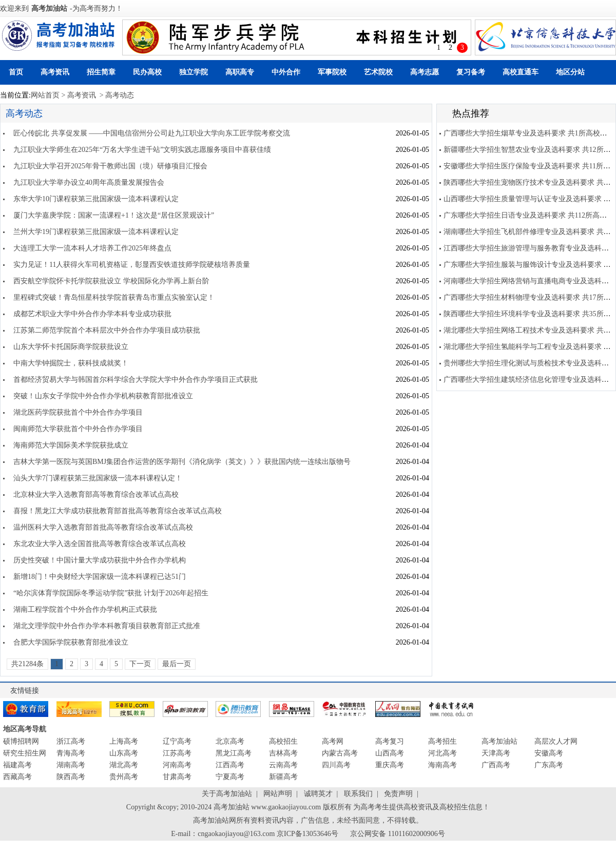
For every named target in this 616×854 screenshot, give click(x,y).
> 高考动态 (116, 95)
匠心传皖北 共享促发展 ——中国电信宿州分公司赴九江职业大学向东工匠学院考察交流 (152, 133)
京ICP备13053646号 (307, 834)
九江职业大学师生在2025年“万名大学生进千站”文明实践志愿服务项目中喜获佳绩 (142, 150)
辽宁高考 (177, 741)
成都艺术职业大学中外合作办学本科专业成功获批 (92, 314)
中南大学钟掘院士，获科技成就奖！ (71, 363)
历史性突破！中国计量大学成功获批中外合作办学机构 (100, 560)
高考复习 (390, 741)
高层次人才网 (556, 741)
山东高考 (124, 753)
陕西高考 (71, 777)
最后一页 (177, 664)
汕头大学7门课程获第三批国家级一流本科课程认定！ (98, 478)
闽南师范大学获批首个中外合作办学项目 (78, 429)
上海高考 (124, 741)
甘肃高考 (177, 777)
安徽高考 (549, 753)
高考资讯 (55, 72)
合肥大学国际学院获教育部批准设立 (71, 642)
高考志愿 (425, 72)
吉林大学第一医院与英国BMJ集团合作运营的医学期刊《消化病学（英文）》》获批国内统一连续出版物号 (182, 462)
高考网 (333, 741)
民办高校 (147, 72)
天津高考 (496, 753)
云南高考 (283, 765)
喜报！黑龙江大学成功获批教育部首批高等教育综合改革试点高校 (118, 511)
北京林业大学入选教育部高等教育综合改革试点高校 (96, 494)
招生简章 (101, 72)
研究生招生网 (25, 753)
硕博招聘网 (21, 741)
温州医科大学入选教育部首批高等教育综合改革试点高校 (103, 527)
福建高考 (17, 765)
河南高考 (177, 765)
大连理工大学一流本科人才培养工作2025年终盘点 (92, 248)
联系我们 (358, 794)
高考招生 (442, 741)
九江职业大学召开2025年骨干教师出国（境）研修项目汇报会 (110, 166)
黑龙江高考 (234, 753)
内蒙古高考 (340, 753)
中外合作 (286, 72)
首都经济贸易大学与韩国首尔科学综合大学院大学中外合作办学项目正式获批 (136, 380)
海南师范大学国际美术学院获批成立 (71, 445)
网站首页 (45, 95)
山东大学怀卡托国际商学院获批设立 (71, 347)
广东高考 (549, 765)
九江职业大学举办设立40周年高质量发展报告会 (89, 182)
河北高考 (442, 753)
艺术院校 (378, 72)
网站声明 (278, 794)
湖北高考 (124, 765)
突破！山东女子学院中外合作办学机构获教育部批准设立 (103, 396)
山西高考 (390, 753)
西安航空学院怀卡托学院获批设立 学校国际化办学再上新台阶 (111, 281)
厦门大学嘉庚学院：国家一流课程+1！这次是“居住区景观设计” (114, 215)
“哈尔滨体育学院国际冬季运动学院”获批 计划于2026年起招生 (111, 593)
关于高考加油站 (227, 794)
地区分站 (570, 72)
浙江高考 (71, 741)
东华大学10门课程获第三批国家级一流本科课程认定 (96, 199)
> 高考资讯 (78, 95)
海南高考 (442, 765)
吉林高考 (283, 753)
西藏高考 (17, 777)
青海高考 (71, 753)
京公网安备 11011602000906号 (397, 834)
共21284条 (27, 664)
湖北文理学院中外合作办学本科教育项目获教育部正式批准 (107, 626)
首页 (16, 72)
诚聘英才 (318, 794)
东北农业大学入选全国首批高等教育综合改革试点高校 (100, 544)
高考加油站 (49, 8)
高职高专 (240, 72)
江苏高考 (177, 753)
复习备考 (471, 72)
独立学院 (194, 72)
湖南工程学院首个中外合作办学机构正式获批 (85, 609)
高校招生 (283, 741)
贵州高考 (124, 777)
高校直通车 (521, 72)
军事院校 (332, 72)
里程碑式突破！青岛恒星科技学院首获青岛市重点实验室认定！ (114, 297)
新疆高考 (283, 777)
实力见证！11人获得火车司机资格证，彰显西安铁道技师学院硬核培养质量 (132, 265)
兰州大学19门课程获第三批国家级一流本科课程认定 (96, 232)
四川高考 (336, 765)
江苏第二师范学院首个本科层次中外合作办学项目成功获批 (107, 330)
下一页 (140, 664)
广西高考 (496, 765)
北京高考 (230, 741)
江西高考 (230, 765)
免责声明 (398, 794)
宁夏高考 (230, 777)
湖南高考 (71, 765)
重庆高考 (390, 765)
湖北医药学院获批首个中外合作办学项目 (78, 412)
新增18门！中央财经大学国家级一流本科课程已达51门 (100, 577)
